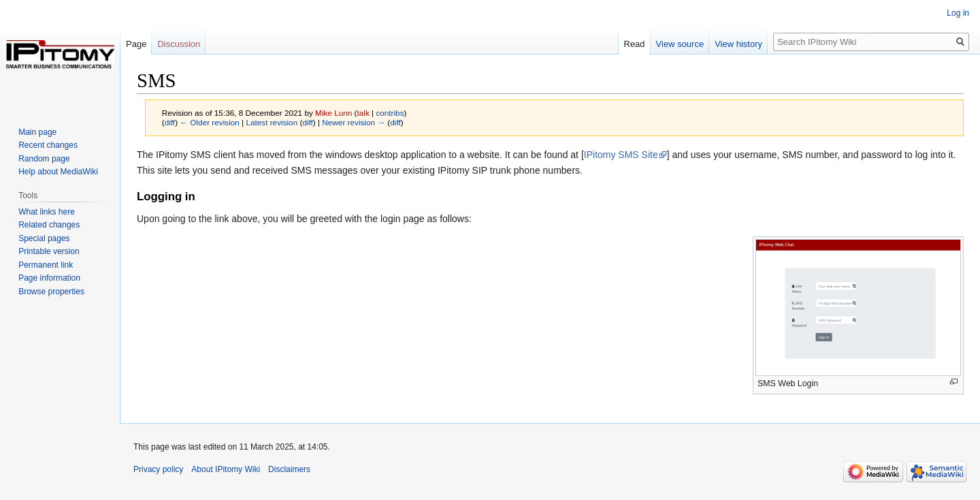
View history (738, 44)
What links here (47, 212)
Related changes (49, 225)
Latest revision (272, 122)
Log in (958, 13)
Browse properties (51, 292)
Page (136, 44)
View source (680, 44)
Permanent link (46, 265)
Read (635, 44)
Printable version (49, 251)
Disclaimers (289, 469)
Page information (49, 278)
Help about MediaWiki (58, 172)
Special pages (44, 238)
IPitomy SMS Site (621, 155)
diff (170, 122)
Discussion (179, 44)
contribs (390, 113)
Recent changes (48, 145)
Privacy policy (158, 469)
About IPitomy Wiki (226, 469)
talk (363, 113)
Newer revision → (354, 122)
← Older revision (210, 122)
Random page (44, 159)
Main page (37, 132)
